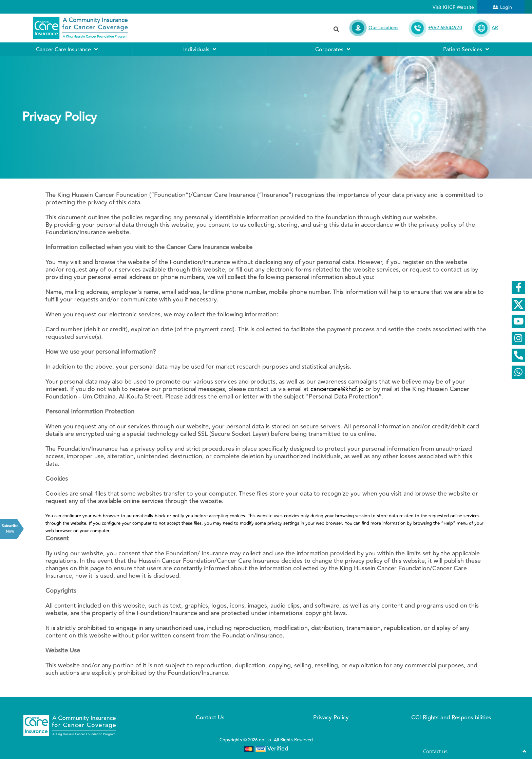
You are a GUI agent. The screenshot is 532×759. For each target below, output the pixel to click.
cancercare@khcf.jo (337, 389)
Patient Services (466, 49)
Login (506, 7)
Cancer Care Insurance (66, 49)
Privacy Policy (331, 718)
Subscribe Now (9, 529)
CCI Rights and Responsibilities (451, 718)
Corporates (332, 49)
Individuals (199, 49)
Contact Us (210, 718)
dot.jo (265, 740)
